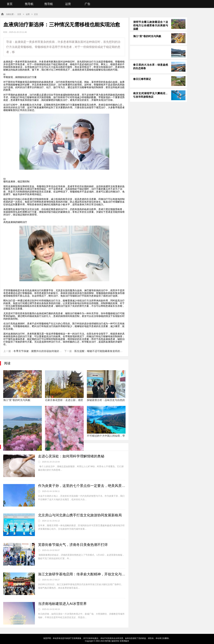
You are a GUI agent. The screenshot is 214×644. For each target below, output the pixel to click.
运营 (68, 4)
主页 (19, 14)
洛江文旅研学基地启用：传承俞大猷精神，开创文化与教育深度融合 (82, 574)
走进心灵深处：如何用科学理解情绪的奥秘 (71, 456)
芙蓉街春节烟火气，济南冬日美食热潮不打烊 (73, 545)
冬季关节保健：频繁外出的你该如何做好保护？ (40, 351)
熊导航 (29, 4)
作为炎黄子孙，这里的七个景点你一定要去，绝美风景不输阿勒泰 (82, 486)
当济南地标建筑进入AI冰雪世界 (62, 604)
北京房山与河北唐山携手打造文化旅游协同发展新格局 (80, 515)
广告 (88, 4)
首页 (10, 4)
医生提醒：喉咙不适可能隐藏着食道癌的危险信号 (102, 351)
